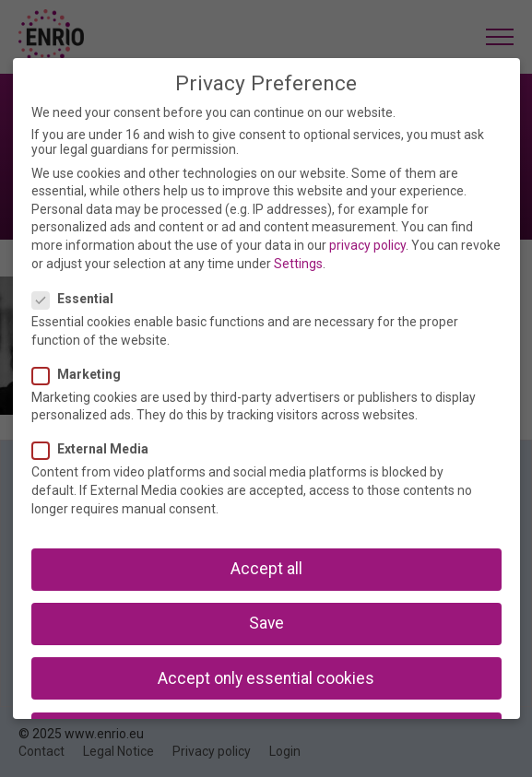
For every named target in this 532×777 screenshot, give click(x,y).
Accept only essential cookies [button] (266, 678)
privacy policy (367, 245)
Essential (78, 299)
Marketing (82, 374)
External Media (96, 449)
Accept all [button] (266, 569)
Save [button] (266, 623)
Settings (298, 264)
